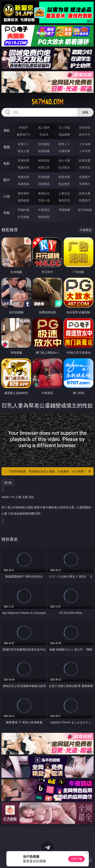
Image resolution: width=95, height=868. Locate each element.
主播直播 (64, 151)
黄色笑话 (64, 200)
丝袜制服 (44, 151)
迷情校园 (23, 200)
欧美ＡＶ (64, 144)
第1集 (8, 483)
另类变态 (85, 167)
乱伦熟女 (64, 167)
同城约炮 (23, 210)
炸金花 (44, 134)
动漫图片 (85, 177)
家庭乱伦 (44, 193)
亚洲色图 (44, 177)
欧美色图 (64, 177)
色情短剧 (44, 217)
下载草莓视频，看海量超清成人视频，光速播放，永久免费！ (50, 471)
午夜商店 (44, 210)
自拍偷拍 (44, 144)
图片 (7, 180)
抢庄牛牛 (85, 134)
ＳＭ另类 (85, 151)
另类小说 (44, 200)
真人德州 (44, 127)
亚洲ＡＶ (23, 144)
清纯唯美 (44, 184)
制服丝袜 (23, 167)
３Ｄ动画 (85, 144)
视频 (7, 147)
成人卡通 (64, 160)
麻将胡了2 (23, 134)
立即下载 (76, 859)
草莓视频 (64, 210)
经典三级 (44, 167)
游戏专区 (85, 127)
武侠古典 (85, 193)
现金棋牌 (64, 134)
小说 (7, 196)
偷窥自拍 (23, 177)
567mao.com (47, 102)
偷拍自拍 (44, 160)
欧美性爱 (85, 160)
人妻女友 (64, 193)
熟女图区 (64, 184)
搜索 (85, 112)
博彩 (7, 130)
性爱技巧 (85, 200)
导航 (7, 213)
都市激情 (23, 193)
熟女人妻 (23, 151)
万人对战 (64, 127)
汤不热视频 (85, 210)
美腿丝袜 (23, 184)
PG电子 (24, 127)
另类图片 (85, 184)
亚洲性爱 (23, 160)
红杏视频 (23, 217)
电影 (7, 163)
